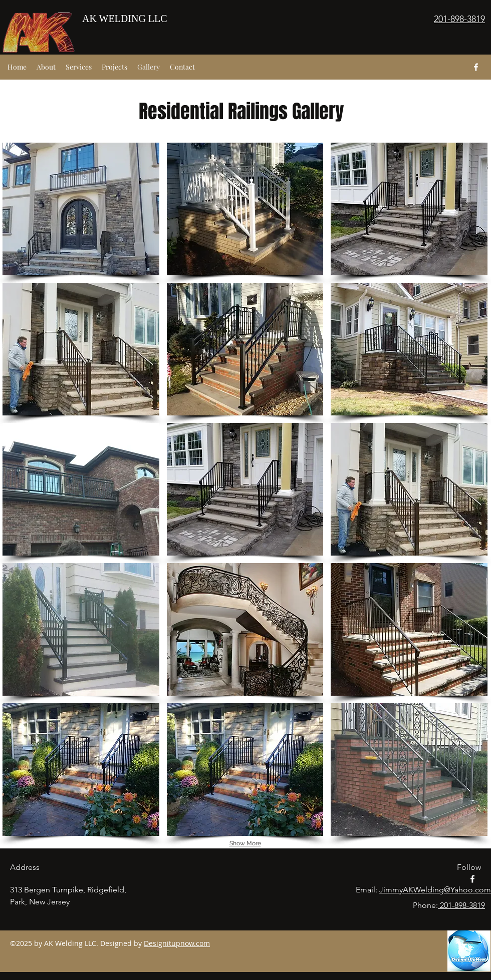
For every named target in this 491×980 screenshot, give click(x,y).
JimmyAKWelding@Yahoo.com (435, 890)
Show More (245, 843)
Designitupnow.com (177, 943)
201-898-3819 (461, 905)
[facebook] (476, 67)
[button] (81, 209)
